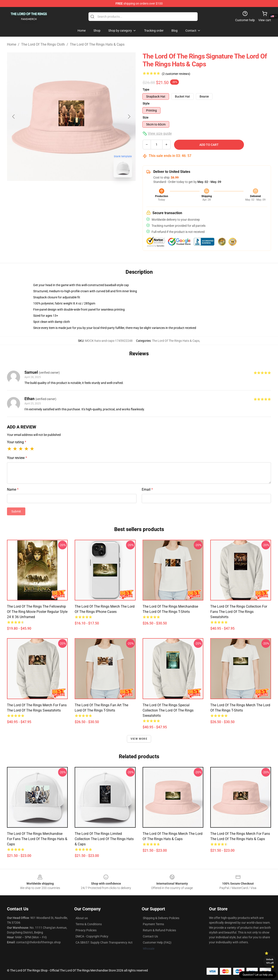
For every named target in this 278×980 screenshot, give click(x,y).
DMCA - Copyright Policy (92, 936)
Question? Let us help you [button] (258, 975)
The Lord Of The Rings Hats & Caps (97, 44)
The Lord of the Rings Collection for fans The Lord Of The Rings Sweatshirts (239, 612)
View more (139, 739)
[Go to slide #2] (83, 191)
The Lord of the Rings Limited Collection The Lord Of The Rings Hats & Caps (104, 839)
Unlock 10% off (270, 961)
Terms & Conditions (89, 924)
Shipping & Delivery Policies (161, 918)
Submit (16, 511)
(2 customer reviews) (176, 74)
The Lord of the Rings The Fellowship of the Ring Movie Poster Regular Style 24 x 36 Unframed (37, 612)
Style (146, 103)
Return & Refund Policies (159, 930)
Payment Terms (153, 924)
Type (146, 89)
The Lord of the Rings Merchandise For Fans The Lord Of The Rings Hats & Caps (37, 839)
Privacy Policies (86, 930)
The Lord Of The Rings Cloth (43, 44)
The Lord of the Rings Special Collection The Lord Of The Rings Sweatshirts (168, 710)
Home (12, 44)
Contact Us (150, 936)
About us (82, 918)
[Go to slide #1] (60, 191)
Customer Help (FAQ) (157, 942)
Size (146, 117)
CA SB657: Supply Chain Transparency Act (104, 942)
